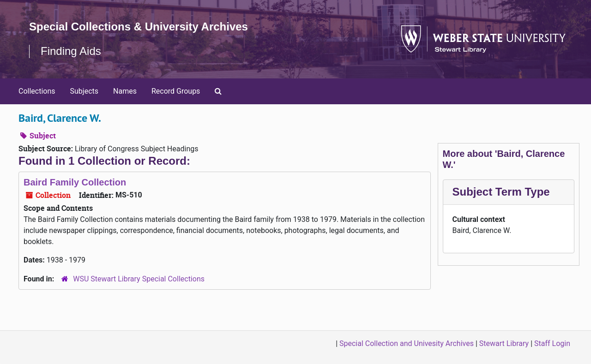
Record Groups (176, 91)
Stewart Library (504, 343)
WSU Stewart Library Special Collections (139, 279)
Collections (37, 91)
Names (125, 91)
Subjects (84, 91)
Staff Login (552, 343)
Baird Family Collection (75, 182)
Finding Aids (71, 51)
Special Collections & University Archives (139, 27)
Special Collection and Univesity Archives (407, 343)
